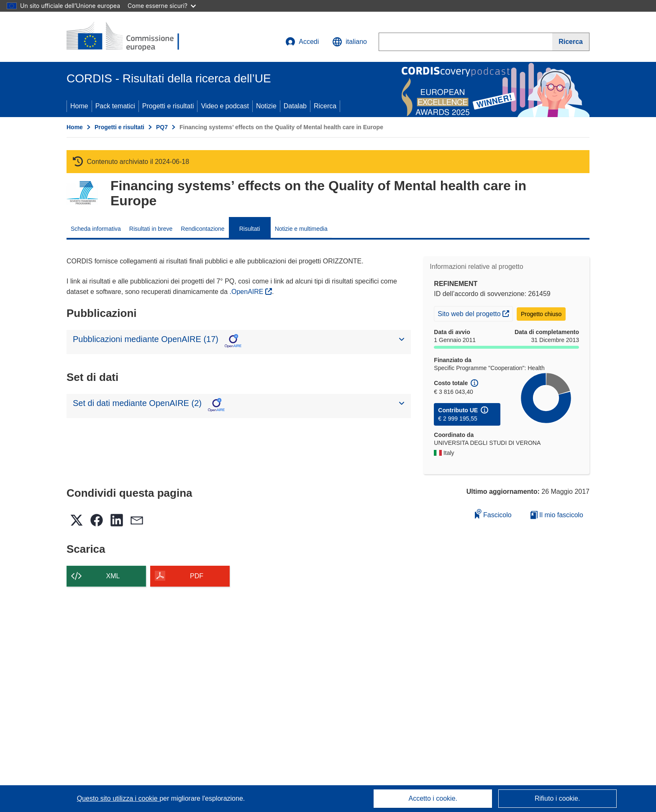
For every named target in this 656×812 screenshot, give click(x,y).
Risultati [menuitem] (250, 229)
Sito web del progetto (475, 313)
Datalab (295, 106)
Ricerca (325, 106)
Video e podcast (225, 106)
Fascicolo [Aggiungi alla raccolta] (493, 514)
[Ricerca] (571, 42)
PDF (197, 576)
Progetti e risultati (168, 106)
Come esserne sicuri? (162, 6)
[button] (350, 42)
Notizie (266, 106)
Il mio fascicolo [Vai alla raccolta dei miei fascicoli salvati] (557, 515)
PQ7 (162, 127)
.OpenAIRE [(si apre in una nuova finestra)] (247, 292)
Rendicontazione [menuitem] (202, 229)
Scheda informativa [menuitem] (96, 229)
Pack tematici (115, 106)
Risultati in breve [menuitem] (151, 229)
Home (79, 106)
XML (113, 576)
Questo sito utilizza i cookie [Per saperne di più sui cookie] (118, 798)
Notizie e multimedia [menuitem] (301, 229)
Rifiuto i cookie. (557, 798)
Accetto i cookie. (433, 798)
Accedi (302, 42)
